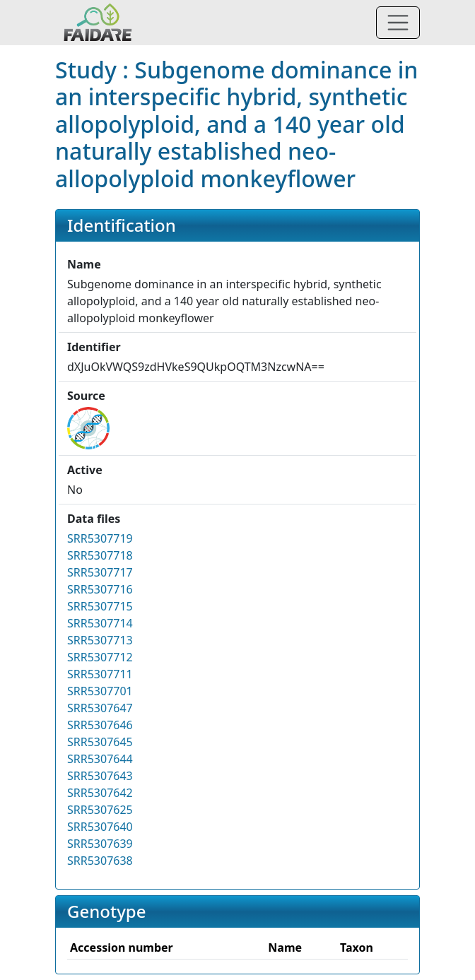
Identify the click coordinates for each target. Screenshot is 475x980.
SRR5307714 (100, 623)
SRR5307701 (100, 691)
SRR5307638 (100, 861)
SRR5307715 (100, 606)
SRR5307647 (100, 708)
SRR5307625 (100, 810)
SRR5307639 (100, 844)
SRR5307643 (100, 776)
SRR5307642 (100, 793)
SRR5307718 (100, 555)
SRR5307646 (100, 725)
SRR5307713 (100, 640)
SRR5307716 (100, 589)
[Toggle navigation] (398, 23)
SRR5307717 (100, 572)
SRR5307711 (100, 674)
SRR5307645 (100, 742)
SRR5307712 (100, 657)
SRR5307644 (100, 759)
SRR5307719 (100, 538)
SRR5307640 (100, 827)
